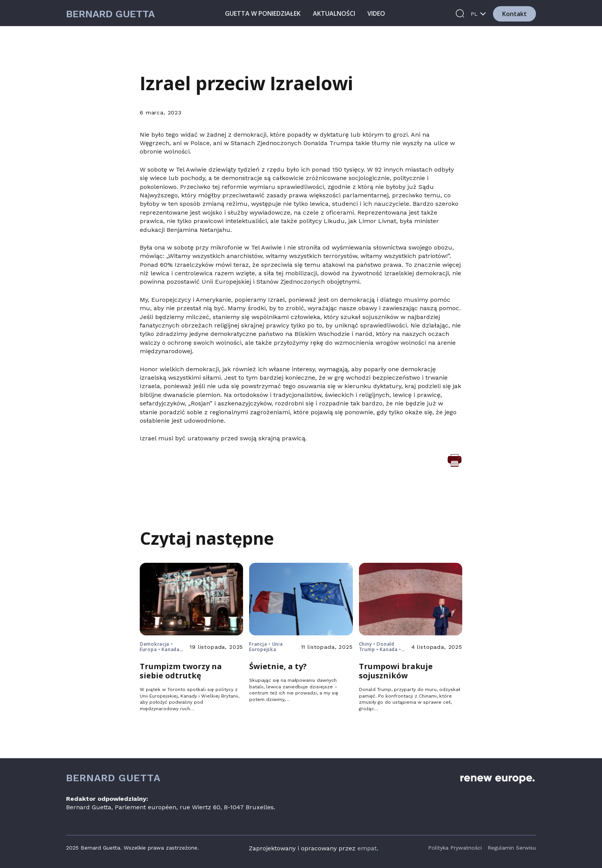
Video (376, 13)
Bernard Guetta (110, 14)
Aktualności (334, 13)
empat (367, 848)
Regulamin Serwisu (512, 848)
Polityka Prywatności (455, 848)
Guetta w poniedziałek (263, 13)
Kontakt (514, 14)
